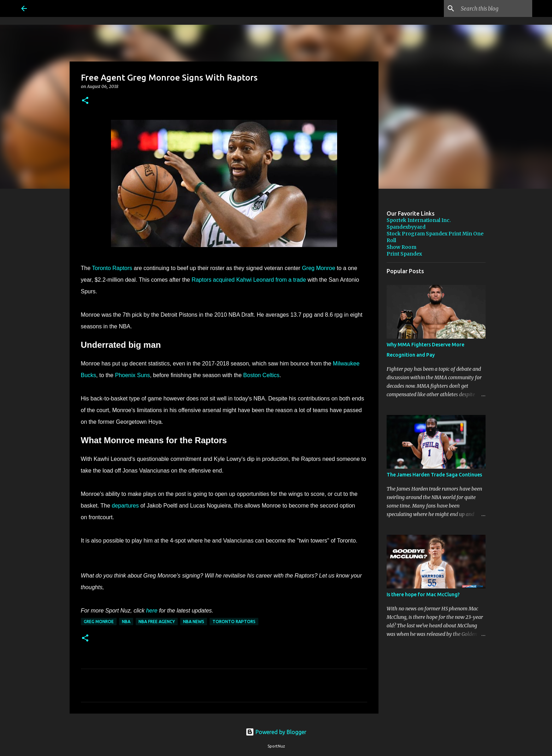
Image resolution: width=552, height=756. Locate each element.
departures (125, 506)
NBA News (194, 622)
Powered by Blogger (276, 732)
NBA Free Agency (157, 622)
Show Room (401, 247)
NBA (126, 622)
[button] (85, 101)
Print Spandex (404, 254)
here (152, 611)
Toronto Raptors (112, 268)
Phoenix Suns (132, 375)
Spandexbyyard (406, 227)
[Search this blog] (495, 8)
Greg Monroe (318, 268)
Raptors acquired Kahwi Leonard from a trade (249, 280)
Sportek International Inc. (419, 220)
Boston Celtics (261, 375)
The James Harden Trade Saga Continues (434, 475)
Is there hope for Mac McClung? (423, 594)
